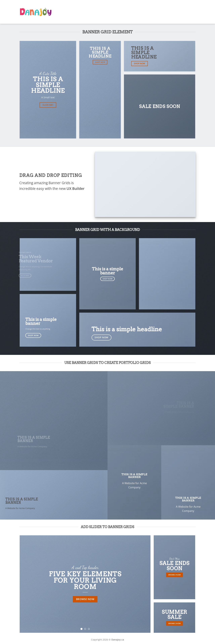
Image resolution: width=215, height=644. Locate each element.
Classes (155, 12)
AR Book (128, 12)
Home (117, 12)
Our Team (142, 12)
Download (189, 12)
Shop (177, 12)
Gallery (167, 12)
